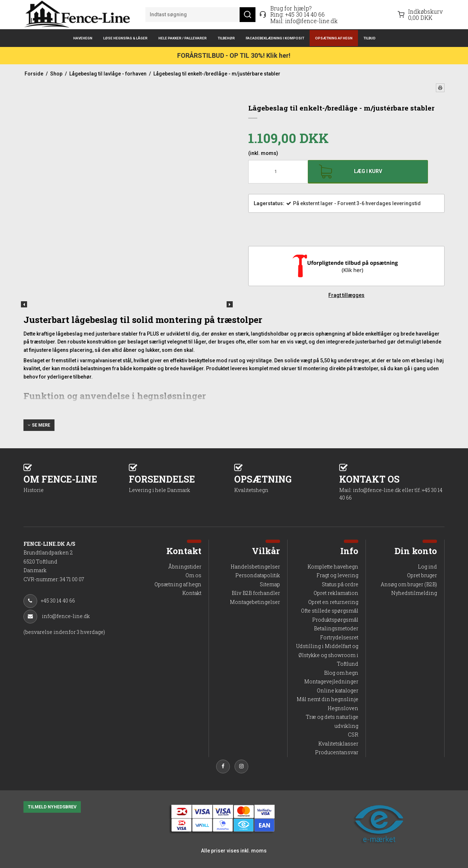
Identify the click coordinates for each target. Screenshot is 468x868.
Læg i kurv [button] (368, 171)
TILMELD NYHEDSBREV (52, 807)
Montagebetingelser (255, 602)
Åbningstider (185, 567)
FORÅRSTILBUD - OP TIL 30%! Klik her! (234, 55)
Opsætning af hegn (334, 38)
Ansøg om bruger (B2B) (409, 584)
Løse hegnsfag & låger (125, 38)
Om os (193, 575)
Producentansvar (337, 752)
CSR (353, 735)
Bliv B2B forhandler (256, 593)
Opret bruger (422, 575)
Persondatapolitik (258, 575)
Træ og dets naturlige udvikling (332, 721)
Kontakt (192, 593)
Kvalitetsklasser (338, 744)
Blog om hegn (341, 673)
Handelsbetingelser (255, 567)
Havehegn (83, 38)
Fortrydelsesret (339, 637)
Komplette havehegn (333, 567)
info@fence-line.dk (311, 21)
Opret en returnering (333, 602)
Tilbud (369, 38)
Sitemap (270, 584)
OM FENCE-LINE (76, 483)
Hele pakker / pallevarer (183, 38)
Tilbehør (226, 38)
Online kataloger (338, 690)
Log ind (427, 567)
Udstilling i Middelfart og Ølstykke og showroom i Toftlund (327, 655)
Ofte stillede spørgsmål (330, 611)
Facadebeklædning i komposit (275, 38)
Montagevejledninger (331, 681)
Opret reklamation (336, 593)
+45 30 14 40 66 (305, 14)
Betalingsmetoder (336, 628)
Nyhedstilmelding (414, 593)
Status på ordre (340, 584)
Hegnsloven (343, 708)
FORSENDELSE (181, 483)
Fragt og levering (337, 575)
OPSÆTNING (287, 483)
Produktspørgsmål (335, 620)
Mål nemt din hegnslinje (327, 699)
